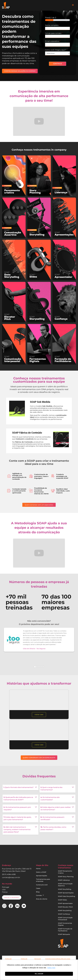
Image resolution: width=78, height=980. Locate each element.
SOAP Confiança (64, 914)
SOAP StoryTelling (65, 889)
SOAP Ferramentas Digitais (65, 924)
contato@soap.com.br (11, 877)
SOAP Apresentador (65, 903)
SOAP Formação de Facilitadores (65, 930)
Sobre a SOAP (41, 872)
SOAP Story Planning (66, 877)
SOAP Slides (62, 900)
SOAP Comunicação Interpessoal (65, 919)
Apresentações (42, 876)
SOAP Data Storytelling (67, 896)
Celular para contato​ (54, 33)
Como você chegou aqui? (56, 50)
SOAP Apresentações (66, 893)
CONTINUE (58, 64)
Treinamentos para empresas (43, 880)
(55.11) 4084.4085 (9, 874)
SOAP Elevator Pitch (65, 907)
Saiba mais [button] (51, 968)
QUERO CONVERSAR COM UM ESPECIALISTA (39, 758)
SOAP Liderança (64, 880)
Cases (38, 888)
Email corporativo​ (53, 41)
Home (38, 869)
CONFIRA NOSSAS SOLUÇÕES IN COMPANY (20, 71)
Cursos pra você (42, 885)
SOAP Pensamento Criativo (65, 872)
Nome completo (52, 25)
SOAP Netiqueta (64, 934)
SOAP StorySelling (65, 910)
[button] (73, 5)
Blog (38, 892)
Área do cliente (42, 899)
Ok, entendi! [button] (39, 974)
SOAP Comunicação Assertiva (65, 885)
